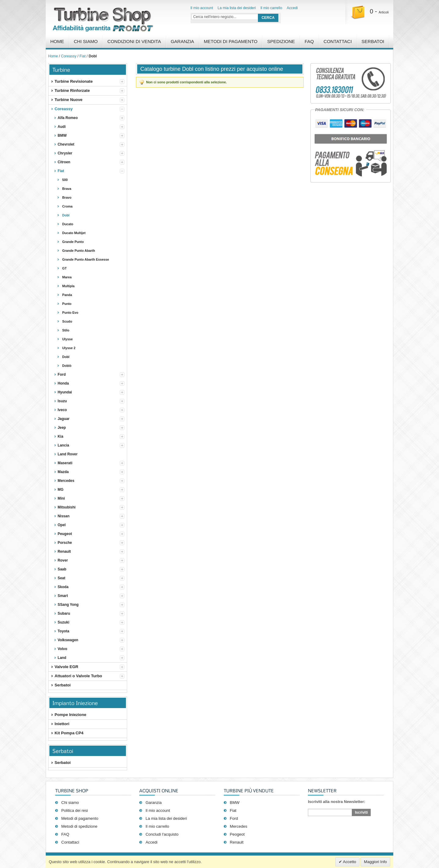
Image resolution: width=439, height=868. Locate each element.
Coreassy (69, 56)
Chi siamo (70, 803)
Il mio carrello (271, 8)
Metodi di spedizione (79, 826)
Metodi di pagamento (231, 41)
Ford (234, 818)
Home (57, 41)
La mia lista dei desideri (237, 8)
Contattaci (338, 41)
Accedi (292, 8)
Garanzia (182, 41)
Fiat (83, 56)
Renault (237, 842)
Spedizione (281, 41)
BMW (235, 803)
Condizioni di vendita (134, 41)
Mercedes (239, 826)
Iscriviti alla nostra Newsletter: (337, 802)
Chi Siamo (86, 41)
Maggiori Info (375, 862)
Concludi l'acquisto (162, 834)
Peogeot (237, 834)
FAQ (309, 41)
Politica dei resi (75, 810)
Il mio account (202, 8)
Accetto (349, 862)
